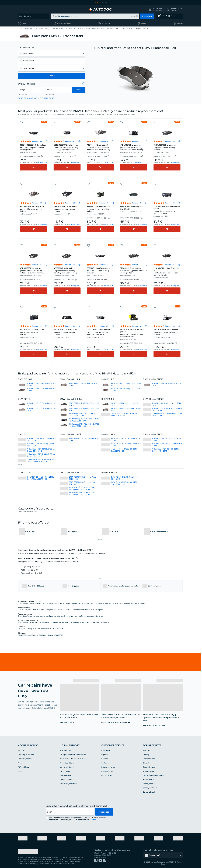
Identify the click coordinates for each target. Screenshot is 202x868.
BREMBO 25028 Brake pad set (34, 332)
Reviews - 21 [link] (103, 326)
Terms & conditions (67, 761)
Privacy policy (65, 769)
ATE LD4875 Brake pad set (134, 148)
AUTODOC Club (66, 748)
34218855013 (33, 633)
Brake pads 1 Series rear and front (120, 29)
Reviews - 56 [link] (70, 203)
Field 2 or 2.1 (22, 94)
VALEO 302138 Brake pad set (100, 332)
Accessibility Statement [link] (68, 781)
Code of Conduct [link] (66, 777)
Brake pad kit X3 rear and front (82, 601)
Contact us (105, 761)
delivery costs (42, 162)
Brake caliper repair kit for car (75, 614)
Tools (24, 23)
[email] (70, 810)
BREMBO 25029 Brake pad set (100, 209)
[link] (170, 16)
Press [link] (20, 761)
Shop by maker (149, 777)
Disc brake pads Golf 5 (77, 620)
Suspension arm (149, 765)
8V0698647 (43, 633)
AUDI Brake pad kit (61, 607)
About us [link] (21, 748)
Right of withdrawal (67, 765)
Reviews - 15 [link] (170, 141)
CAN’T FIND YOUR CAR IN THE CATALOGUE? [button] (36, 98)
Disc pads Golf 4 (45, 620)
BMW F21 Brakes (58, 29)
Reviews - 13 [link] (137, 141)
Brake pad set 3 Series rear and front (32, 601)
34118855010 (23, 633)
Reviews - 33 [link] (37, 203)
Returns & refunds (108, 765)
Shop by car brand (150, 786)
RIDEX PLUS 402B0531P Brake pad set (134, 333)
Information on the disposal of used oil (74, 757)
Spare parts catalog (42, 29)
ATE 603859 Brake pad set (100, 148)
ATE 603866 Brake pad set (34, 271)
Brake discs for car (25, 614)
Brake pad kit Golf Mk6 (60, 620)
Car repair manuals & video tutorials (73, 752)
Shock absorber (149, 757)
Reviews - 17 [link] (137, 265)
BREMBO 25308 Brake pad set (100, 270)
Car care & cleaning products (154, 773)
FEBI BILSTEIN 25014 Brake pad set (167, 272)
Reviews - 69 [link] (37, 141)
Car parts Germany (25, 29)
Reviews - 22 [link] (37, 265)
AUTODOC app (24, 765)
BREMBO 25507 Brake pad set (67, 209)
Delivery (105, 757)
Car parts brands (149, 790)
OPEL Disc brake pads (76, 607)
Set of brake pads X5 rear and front (132, 601)
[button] (156, 9)
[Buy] (34, 167)
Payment (105, 752)
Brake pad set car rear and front (78, 29)
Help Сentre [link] (106, 748)
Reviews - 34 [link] (103, 265)
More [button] (94, 817)
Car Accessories (64, 23)
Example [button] (133, 16)
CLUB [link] (105, 3)
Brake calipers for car (40, 614)
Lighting (146, 752)
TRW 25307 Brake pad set (134, 270)
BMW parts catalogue (26, 627)
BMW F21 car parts (57, 627)
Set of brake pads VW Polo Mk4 (98, 620)
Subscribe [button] (104, 810)
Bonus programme (25, 757)
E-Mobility (147, 748)
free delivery (138, 162)
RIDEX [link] (20, 769)
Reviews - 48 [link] (103, 203)
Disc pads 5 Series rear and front (58, 601)
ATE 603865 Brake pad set (67, 271)
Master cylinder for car (95, 614)
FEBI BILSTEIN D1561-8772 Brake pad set (167, 210)
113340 (51, 633)
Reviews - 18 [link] (137, 203)
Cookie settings (65, 773)
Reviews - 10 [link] (70, 326)
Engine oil (106, 23)
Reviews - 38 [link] (103, 141)
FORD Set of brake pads (94, 607)
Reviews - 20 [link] (70, 141)
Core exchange (107, 769)
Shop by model (148, 781)
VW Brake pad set (25, 607)
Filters (143, 23)
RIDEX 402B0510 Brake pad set (67, 148)
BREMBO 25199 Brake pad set (67, 332)
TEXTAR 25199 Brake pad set (167, 147)
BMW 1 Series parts (42, 627)
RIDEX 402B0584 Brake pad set (34, 147)
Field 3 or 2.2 (50, 94)
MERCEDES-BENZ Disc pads (42, 607)
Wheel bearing (148, 769)
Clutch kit (147, 761)
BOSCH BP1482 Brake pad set (134, 208)
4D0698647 (58, 633)
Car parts (27, 16)
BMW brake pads (99, 29)
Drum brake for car (56, 614)
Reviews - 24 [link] (70, 265)
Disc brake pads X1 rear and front (106, 601)
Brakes (180, 23)
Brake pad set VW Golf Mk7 (28, 620)
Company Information (26, 752)
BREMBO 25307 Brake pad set (34, 209)
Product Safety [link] (107, 773)
